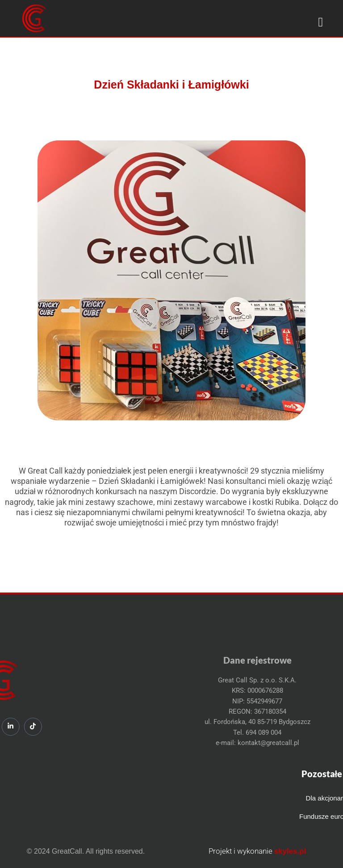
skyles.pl (290, 851)
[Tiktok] (10, 727)
